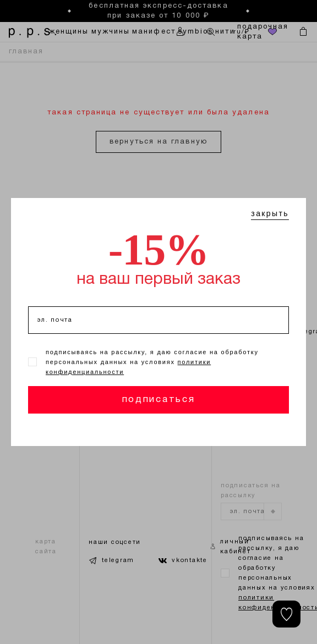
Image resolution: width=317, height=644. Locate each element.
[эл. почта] (158, 320)
